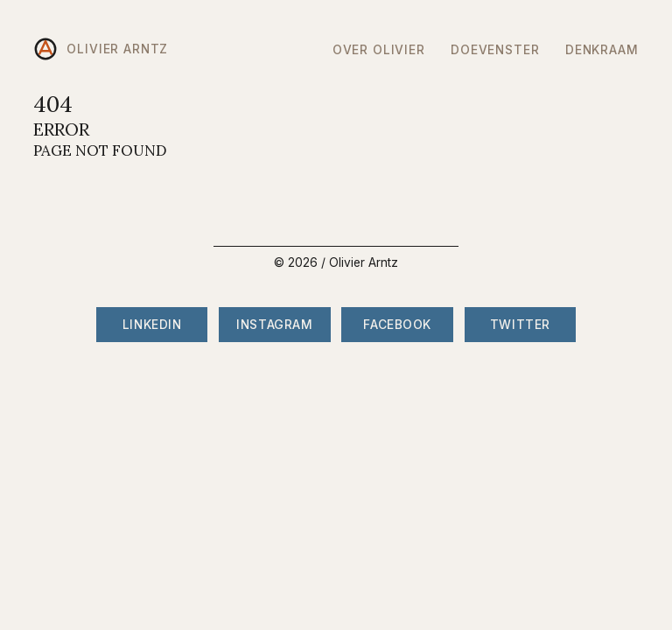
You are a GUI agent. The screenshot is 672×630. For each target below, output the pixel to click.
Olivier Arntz (101, 49)
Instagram (274, 325)
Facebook (397, 325)
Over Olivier (379, 50)
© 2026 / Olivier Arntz (336, 262)
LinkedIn (152, 325)
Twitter (520, 325)
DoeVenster (495, 50)
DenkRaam (602, 50)
